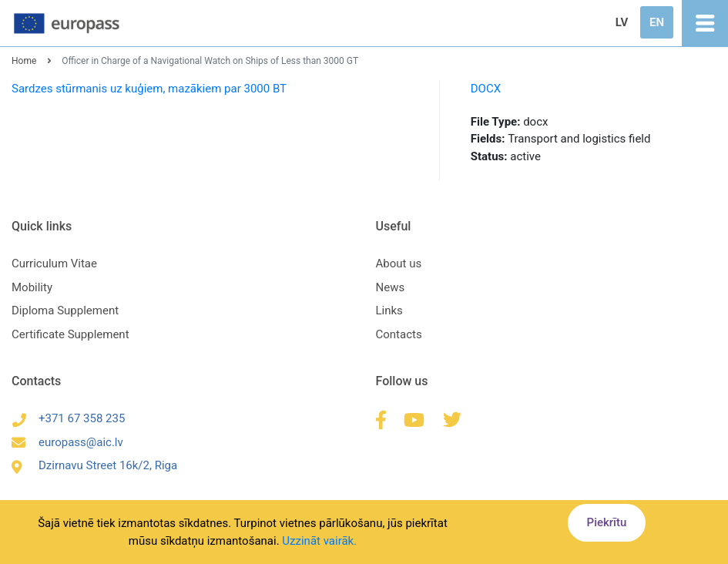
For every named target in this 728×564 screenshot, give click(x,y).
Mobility (32, 287)
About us (399, 264)
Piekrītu (607, 522)
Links (389, 311)
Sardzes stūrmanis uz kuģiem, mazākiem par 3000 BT (149, 89)
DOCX (486, 89)
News (391, 287)
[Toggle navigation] (705, 23)
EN (657, 22)
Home (24, 61)
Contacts (399, 334)
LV (622, 22)
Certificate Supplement (70, 334)
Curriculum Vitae (54, 264)
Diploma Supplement (65, 311)
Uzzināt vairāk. (319, 541)
